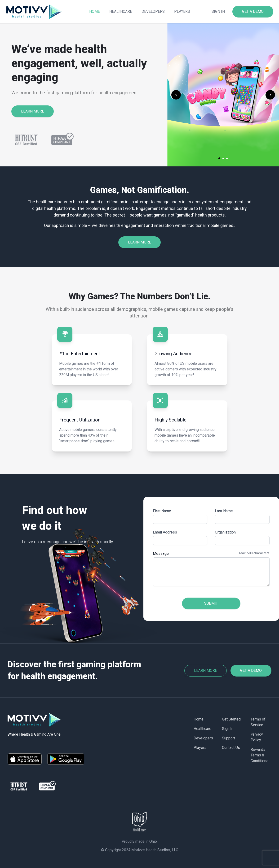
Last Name (224, 511)
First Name (162, 511)
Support (228, 738)
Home (95, 11)
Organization (225, 532)
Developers (153, 11)
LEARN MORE (33, 111)
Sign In (228, 729)
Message (161, 553)
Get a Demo (251, 671)
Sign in (218, 11)
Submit (211, 603)
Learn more (206, 671)
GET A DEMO (253, 11)
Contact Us (231, 748)
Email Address (165, 532)
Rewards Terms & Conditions (259, 755)
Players (182, 11)
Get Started (231, 719)
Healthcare (121, 11)
